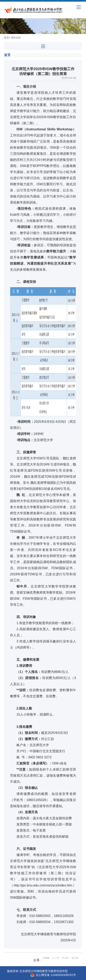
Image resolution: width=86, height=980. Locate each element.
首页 (7, 38)
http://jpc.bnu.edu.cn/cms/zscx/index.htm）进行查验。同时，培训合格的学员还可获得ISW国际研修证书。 (43, 891)
